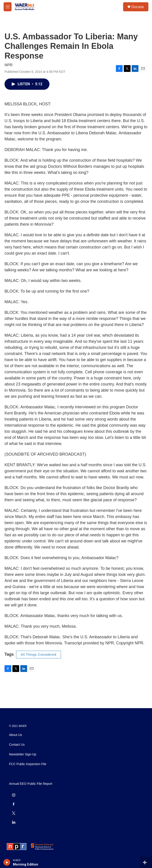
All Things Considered (39, 655)
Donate (138, 7)
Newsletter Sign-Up (23, 754)
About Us (16, 735)
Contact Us (17, 745)
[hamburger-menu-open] (8, 7)
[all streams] (146, 862)
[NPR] (17, 847)
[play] (7, 862)
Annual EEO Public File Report (31, 784)
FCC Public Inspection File (28, 764)
